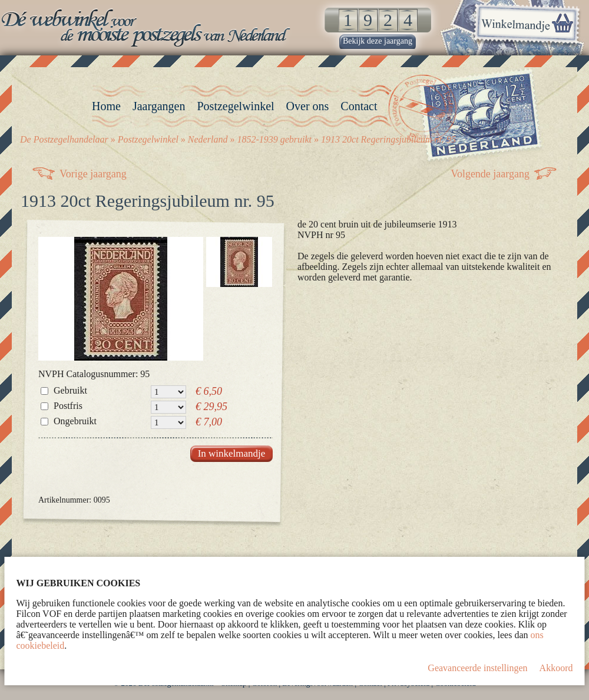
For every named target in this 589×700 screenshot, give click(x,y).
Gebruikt (70, 390)
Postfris (68, 406)
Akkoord (556, 668)
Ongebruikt (75, 421)
